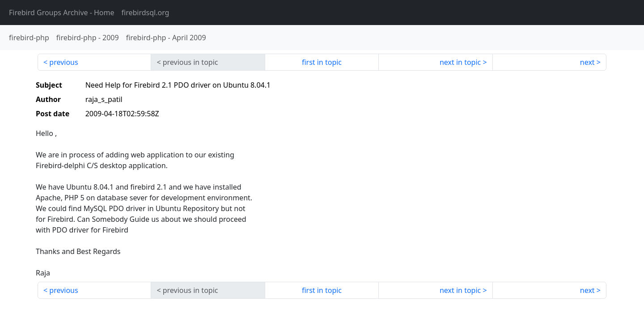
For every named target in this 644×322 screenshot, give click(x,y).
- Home (62, 13)
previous (64, 62)
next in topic (460, 62)
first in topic (322, 62)
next (587, 62)
